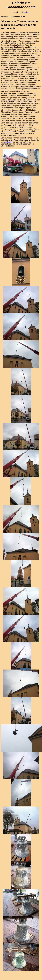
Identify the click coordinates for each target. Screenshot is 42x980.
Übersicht (25, 12)
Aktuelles (9, 142)
